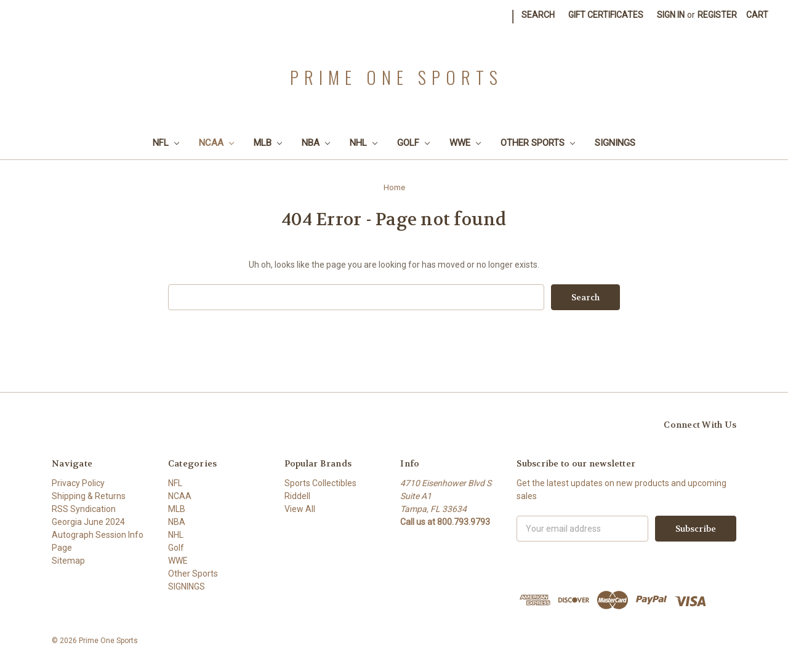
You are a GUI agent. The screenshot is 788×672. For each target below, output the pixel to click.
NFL (166, 143)
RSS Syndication (84, 509)
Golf (413, 143)
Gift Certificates (606, 15)
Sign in (671, 15)
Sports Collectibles (320, 483)
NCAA (216, 143)
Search (538, 15)
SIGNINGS (615, 143)
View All (300, 509)
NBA (316, 143)
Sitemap (68, 561)
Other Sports (538, 143)
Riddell (297, 496)
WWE (465, 143)
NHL (364, 143)
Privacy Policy (78, 483)
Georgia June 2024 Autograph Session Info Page (98, 535)
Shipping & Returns (89, 496)
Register (717, 15)
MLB (268, 143)
